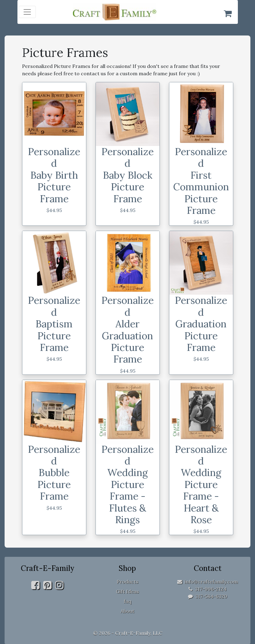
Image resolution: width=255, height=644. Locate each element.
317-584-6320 (208, 596)
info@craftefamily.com (208, 582)
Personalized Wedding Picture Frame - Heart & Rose (201, 484)
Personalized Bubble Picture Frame (54, 473)
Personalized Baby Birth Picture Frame (54, 175)
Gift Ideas (127, 591)
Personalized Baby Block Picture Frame (127, 175)
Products (127, 582)
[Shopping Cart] (228, 13)
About (127, 611)
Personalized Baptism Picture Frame (54, 324)
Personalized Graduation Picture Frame (201, 324)
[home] (127, 12)
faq (127, 601)
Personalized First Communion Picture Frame (201, 181)
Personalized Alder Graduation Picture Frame (127, 330)
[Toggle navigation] (27, 12)
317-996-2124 (208, 589)
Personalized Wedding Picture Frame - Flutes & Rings (127, 484)
